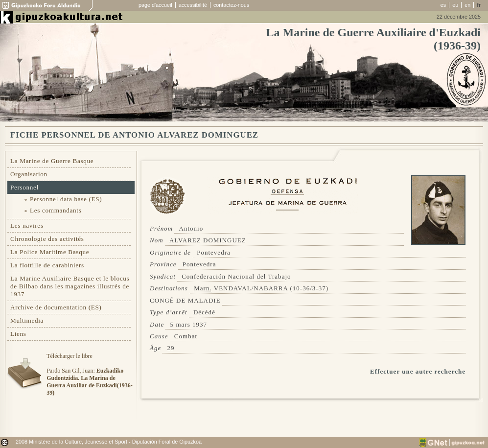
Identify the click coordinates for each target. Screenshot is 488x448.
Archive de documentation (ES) (56, 307)
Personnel (24, 187)
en (467, 5)
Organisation (29, 174)
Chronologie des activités (47, 239)
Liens (18, 334)
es (443, 5)
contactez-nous (231, 5)
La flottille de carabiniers (47, 265)
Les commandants (56, 210)
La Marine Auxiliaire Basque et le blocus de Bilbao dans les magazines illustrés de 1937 (70, 286)
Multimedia (27, 320)
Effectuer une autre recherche (418, 371)
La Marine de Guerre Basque (52, 161)
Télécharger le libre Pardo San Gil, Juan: (89, 374)
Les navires (27, 225)
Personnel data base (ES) (66, 199)
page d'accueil (155, 5)
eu (455, 5)
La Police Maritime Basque (50, 252)
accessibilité (193, 5)
